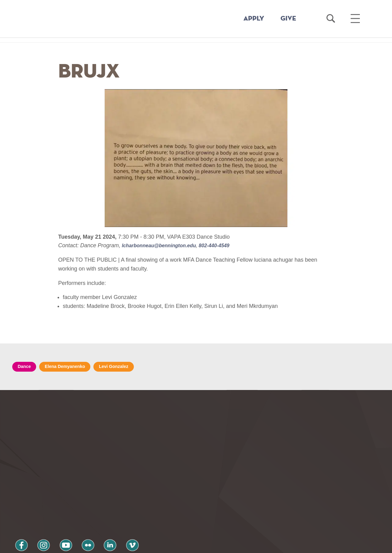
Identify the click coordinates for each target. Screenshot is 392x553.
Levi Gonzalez (125, 367)
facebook (19, 504)
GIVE (288, 19)
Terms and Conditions (94, 520)
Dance (26, 367)
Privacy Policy (34, 520)
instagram (36, 504)
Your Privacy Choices (215, 545)
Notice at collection (158, 545)
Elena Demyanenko (71, 367)
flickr (71, 504)
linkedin (89, 504)
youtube (54, 504)
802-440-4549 (224, 245)
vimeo (106, 504)
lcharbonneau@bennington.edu (163, 245)
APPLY (254, 19)
